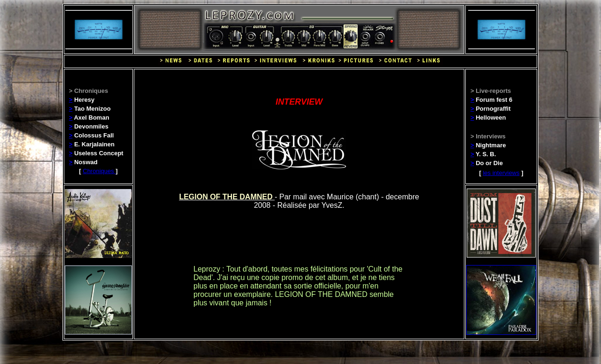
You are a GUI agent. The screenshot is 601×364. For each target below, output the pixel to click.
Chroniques (99, 171)
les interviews (501, 173)
